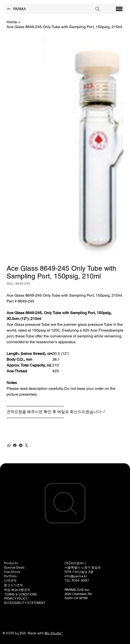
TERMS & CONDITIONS (21, 594)
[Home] (12, 22)
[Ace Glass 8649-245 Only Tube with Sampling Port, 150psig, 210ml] (64, 27)
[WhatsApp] (9, 445)
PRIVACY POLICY (16, 599)
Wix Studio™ (54, 633)
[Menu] (119, 9)
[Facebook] (15, 445)
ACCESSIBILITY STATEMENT (25, 603)
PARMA (19, 9)
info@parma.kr (76, 576)
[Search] (98, 9)
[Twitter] (27, 445)
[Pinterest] (21, 445)
